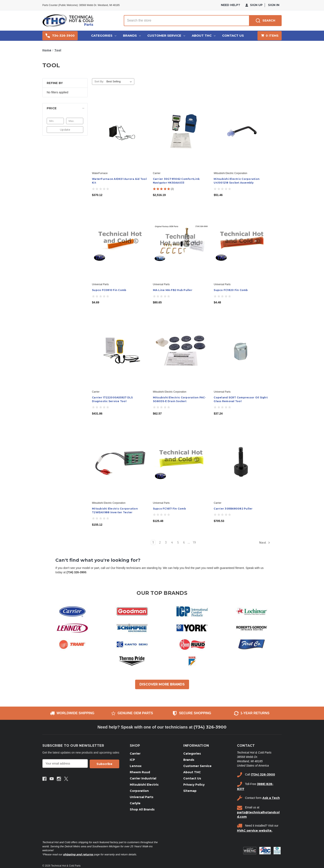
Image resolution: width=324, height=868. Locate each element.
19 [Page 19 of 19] (194, 542)
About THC (204, 35)
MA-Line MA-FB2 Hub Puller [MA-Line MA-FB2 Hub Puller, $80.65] (173, 290)
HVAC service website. (255, 831)
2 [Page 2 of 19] (160, 542)
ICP (132, 760)
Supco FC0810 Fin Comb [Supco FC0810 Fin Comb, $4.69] (109, 290)
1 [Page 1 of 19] (153, 542)
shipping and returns (78, 854)
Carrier (135, 754)
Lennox (136, 766)
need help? (230, 5)
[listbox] (120, 82)
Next (265, 543)
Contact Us (233, 35)
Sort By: (99, 81)
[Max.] (75, 121)
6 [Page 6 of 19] (184, 542)
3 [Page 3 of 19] (166, 542)
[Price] (65, 108)
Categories (104, 35)
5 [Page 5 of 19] (178, 542)
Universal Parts (142, 797)
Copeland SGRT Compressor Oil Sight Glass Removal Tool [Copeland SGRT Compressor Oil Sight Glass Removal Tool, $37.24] (241, 399)
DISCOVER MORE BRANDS (162, 684)
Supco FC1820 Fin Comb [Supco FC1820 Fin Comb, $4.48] (231, 290)
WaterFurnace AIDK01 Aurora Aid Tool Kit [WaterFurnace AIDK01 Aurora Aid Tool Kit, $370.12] (119, 181)
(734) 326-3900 (210, 727)
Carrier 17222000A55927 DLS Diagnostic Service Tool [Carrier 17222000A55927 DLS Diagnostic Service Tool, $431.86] (112, 399)
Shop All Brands (142, 809)
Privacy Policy (194, 785)
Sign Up (254, 5)
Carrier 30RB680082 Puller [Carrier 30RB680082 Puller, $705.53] (233, 509)
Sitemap (190, 791)
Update (65, 130)
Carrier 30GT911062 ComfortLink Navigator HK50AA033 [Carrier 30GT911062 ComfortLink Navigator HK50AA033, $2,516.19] (176, 181)
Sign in (274, 5)
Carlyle (135, 803)
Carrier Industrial (143, 778)
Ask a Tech (271, 798)
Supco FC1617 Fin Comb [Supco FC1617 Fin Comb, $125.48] (169, 509)
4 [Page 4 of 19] (172, 542)
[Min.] (55, 121)
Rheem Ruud (140, 772)
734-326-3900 (60, 36)
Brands (132, 35)
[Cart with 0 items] (270, 36)
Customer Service (166, 35)
